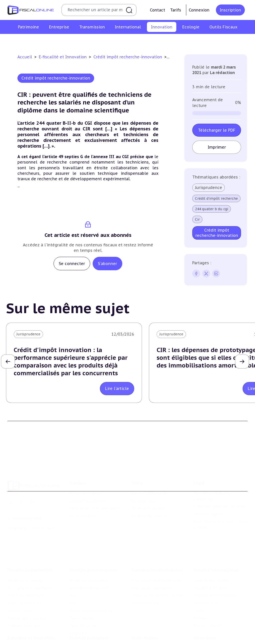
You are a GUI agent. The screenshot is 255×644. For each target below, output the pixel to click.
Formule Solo (143, 499)
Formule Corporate (148, 507)
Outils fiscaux (145, 636)
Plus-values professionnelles (157, 578)
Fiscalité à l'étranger (211, 586)
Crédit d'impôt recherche (216, 198)
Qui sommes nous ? (87, 492)
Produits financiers (24, 624)
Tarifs (176, 10)
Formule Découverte (150, 492)
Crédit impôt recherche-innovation (29, 41)
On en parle (205, 636)
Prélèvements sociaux (27, 616)
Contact (158, 10)
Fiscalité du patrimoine (30, 568)
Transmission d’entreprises (157, 568)
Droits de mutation (24, 601)
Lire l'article (117, 388)
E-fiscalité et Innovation (63, 57)
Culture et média (204, 41)
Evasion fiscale (206, 601)
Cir (197, 219)
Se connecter (72, 264)
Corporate (78, 631)
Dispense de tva (145, 601)
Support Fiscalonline (88, 499)
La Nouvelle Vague (41, 527)
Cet (72, 601)
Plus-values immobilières (30, 586)
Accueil (25, 57)
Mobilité (201, 616)
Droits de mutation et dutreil (157, 593)
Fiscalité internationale (217, 568)
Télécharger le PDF (217, 130)
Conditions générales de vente (220, 505)
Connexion (199, 10)
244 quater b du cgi (212, 209)
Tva (72, 593)
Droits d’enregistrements (91, 609)
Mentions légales (208, 512)
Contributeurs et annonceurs (95, 507)
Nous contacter (83, 514)
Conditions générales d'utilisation (212, 494)
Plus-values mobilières (151, 586)
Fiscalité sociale (83, 624)
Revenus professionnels (90, 586)
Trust (198, 609)
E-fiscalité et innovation (31, 636)
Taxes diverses (82, 616)
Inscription (230, 10)
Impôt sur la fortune (26, 593)
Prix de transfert (208, 624)
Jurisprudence (209, 187)
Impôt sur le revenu (25, 578)
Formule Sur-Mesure (150, 514)
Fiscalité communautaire (215, 593)
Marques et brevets (122, 41)
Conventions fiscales (211, 578)
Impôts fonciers (21, 609)
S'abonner (107, 264)
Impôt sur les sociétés (89, 578)
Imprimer (217, 147)
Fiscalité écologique (89, 636)
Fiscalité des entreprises (94, 568)
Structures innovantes (82, 41)
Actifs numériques (240, 41)
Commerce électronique (164, 41)
